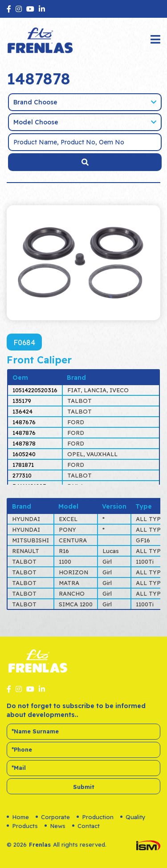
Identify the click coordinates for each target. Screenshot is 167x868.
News (55, 826)
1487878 (24, 443)
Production (95, 817)
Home (18, 817)
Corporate (53, 817)
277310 (22, 475)
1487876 (24, 433)
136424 (22, 411)
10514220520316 (35, 390)
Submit (84, 787)
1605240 (24, 454)
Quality (133, 817)
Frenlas (40, 844)
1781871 (23, 465)
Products (22, 826)
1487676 (24, 422)
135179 (22, 401)
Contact (86, 826)
